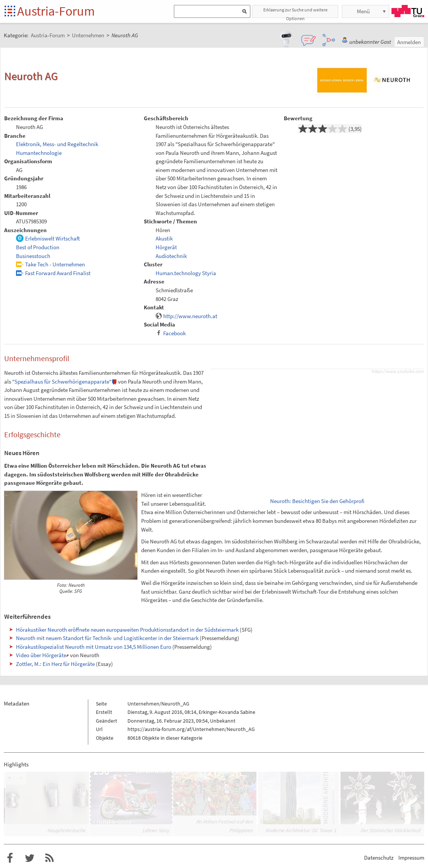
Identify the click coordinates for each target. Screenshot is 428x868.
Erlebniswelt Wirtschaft (53, 238)
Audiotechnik (171, 256)
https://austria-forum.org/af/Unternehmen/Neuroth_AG (191, 729)
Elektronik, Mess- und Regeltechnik (57, 144)
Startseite (10, 12)
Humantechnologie (39, 153)
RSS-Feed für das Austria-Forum (49, 858)
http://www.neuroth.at (190, 316)
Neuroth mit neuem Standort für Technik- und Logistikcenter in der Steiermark (107, 638)
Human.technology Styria (186, 273)
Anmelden (409, 42)
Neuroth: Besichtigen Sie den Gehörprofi (317, 501)
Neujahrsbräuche (67, 830)
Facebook (174, 333)
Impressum (411, 858)
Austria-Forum (56, 11)
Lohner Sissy (156, 830)
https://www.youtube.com (398, 371)
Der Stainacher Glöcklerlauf (391, 830)
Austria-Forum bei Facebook (10, 858)
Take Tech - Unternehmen (55, 264)
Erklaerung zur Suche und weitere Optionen (295, 12)
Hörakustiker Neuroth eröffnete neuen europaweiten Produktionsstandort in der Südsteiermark (127, 630)
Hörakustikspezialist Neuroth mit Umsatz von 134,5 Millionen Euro (94, 647)
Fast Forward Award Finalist (58, 273)
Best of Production (38, 247)
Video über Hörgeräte (41, 655)
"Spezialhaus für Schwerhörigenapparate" (62, 381)
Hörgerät (166, 247)
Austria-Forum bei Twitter (30, 858)
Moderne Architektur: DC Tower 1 (301, 830)
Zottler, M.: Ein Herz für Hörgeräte (55, 664)
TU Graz (408, 11)
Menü (363, 11)
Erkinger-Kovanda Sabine (227, 712)
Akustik (164, 238)
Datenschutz (379, 858)
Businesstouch (33, 256)
